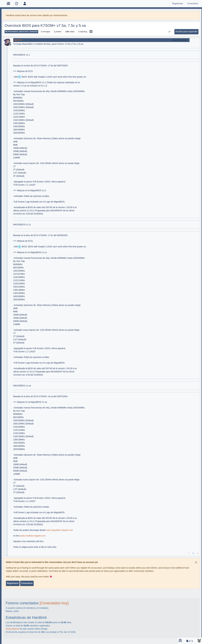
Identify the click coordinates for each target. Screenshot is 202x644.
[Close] (196, 562)
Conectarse (27, 583)
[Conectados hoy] (54, 603)
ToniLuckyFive (13, 629)
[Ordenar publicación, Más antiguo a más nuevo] (169, 32)
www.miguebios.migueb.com (59, 530)
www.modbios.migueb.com (33, 536)
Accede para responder (187, 31)
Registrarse (13, 583)
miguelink (18, 40)
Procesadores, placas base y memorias (21, 32)
